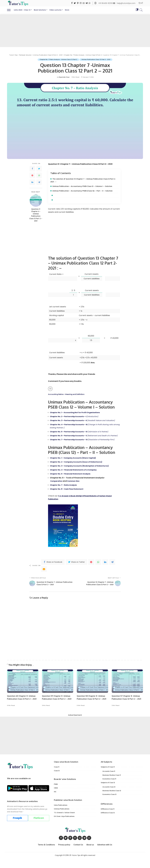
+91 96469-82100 (106, 3)
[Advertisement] (75, 31)
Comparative (57, 491)
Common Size (76, 491)
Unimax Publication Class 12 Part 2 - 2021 (97, 60)
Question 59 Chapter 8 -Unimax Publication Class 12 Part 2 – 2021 (57, 708)
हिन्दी (141, 3)
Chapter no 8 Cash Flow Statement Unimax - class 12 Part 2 (32, 697)
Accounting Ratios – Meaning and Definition (68, 394)
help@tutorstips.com (126, 3)
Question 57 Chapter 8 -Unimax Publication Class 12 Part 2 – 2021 (127, 708)
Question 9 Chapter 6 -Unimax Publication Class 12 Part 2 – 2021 (36, 215)
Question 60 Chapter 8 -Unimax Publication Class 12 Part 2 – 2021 (22, 708)
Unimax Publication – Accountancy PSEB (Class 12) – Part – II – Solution (85, 191)
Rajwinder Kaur (64, 77)
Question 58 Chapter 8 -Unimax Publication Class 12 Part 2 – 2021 (92, 708)
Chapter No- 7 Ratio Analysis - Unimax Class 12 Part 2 (58, 60)
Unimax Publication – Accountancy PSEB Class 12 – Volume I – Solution (84, 186)
